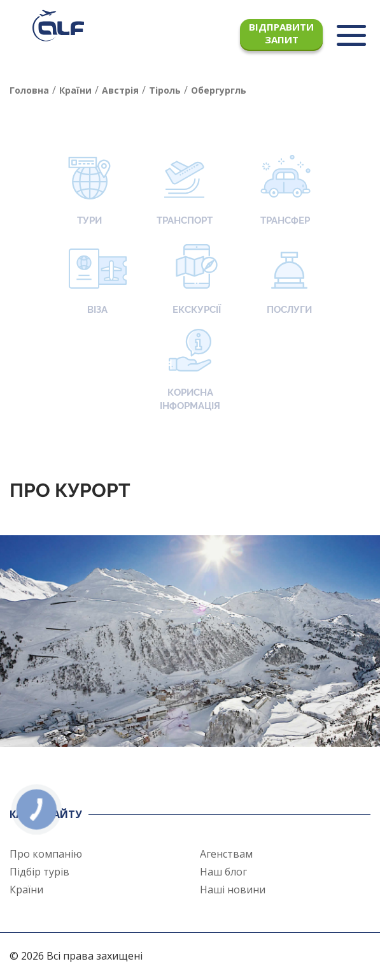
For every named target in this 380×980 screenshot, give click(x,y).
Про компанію (46, 854)
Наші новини (233, 890)
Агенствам (226, 854)
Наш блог (223, 872)
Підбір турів (39, 872)
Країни (26, 890)
